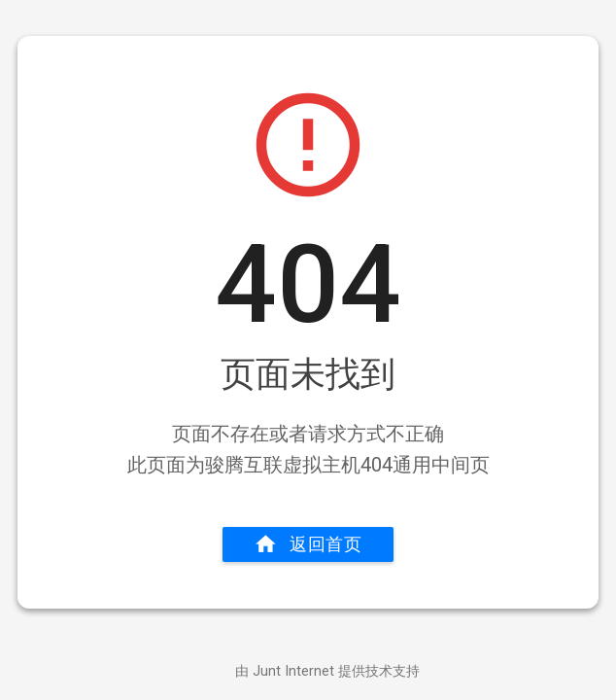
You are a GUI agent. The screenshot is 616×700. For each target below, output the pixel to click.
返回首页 (308, 544)
